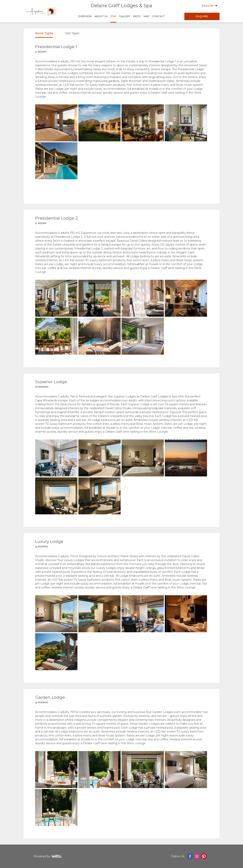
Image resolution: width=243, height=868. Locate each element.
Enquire (202, 16)
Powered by (48, 856)
